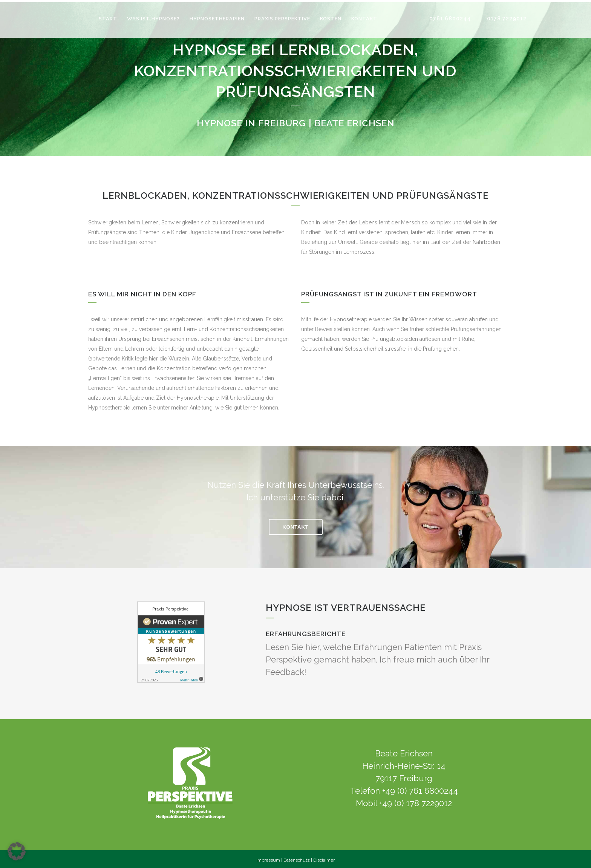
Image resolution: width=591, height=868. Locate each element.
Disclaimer (324, 858)
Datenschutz (297, 858)
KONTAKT (295, 525)
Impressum (268, 858)
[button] (17, 851)
